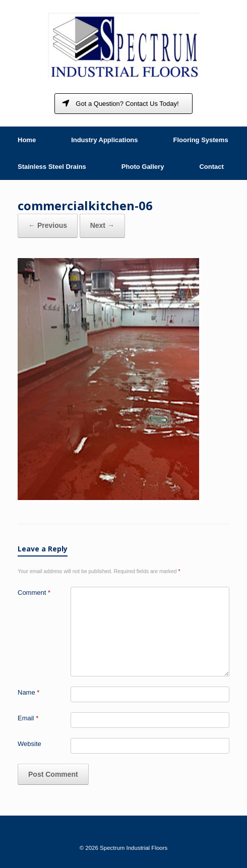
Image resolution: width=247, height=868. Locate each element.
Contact (211, 167)
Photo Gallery (143, 167)
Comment (34, 593)
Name (28, 692)
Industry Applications (104, 140)
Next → (102, 225)
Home (27, 140)
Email (28, 718)
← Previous (48, 225)
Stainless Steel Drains (52, 167)
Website (29, 744)
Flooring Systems (201, 140)
